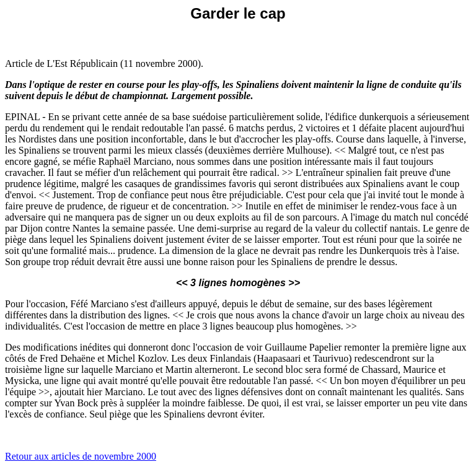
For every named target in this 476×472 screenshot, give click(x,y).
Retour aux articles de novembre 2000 (81, 456)
